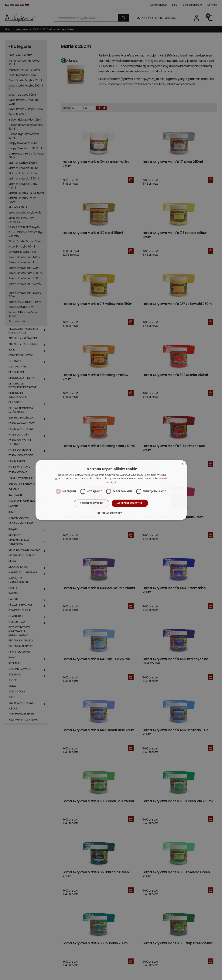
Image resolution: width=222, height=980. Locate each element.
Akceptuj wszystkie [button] (130, 503)
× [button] (182, 464)
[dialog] (111, 490)
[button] (111, 513)
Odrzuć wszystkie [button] (91, 503)
